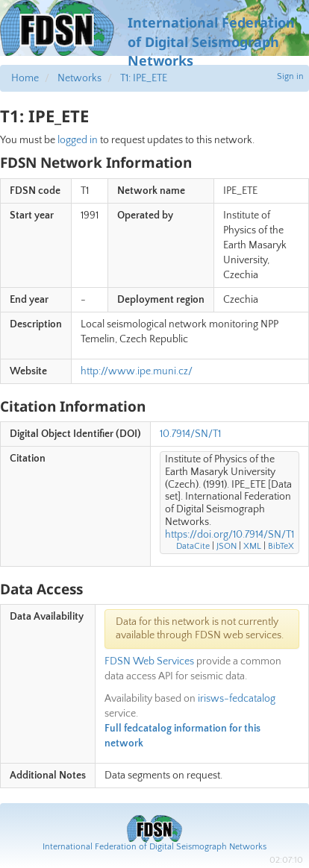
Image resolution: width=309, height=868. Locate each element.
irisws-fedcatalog (237, 699)
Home (25, 78)
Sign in (290, 76)
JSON (227, 546)
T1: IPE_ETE (144, 78)
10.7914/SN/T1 (190, 434)
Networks (79, 78)
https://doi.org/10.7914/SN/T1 (230, 535)
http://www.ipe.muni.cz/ (137, 371)
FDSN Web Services (149, 661)
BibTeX (281, 546)
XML (252, 546)
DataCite (193, 546)
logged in (78, 140)
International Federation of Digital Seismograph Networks (154, 847)
